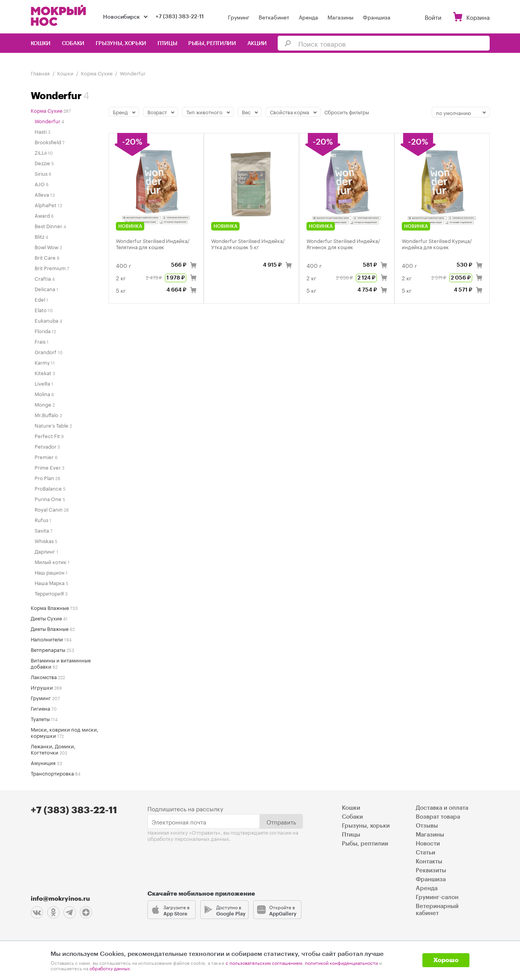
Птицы (167, 44)
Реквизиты (431, 871)
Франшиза (377, 17)
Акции (257, 44)
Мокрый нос (59, 15)
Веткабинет (274, 17)
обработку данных (110, 968)
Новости (428, 844)
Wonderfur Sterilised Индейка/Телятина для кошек (153, 243)
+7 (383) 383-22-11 (180, 17)
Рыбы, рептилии (212, 44)
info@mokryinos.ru (60, 899)
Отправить (281, 821)
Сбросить (347, 112)
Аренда (308, 17)
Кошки (41, 44)
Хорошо (446, 960)
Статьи (425, 853)
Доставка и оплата (442, 808)
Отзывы (427, 826)
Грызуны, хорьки (121, 44)
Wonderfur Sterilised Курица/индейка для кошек (437, 243)
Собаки (73, 44)
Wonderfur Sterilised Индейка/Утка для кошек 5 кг (248, 243)
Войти (433, 17)
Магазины (341, 17)
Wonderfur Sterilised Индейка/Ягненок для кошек (343, 243)
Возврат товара (438, 817)
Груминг (239, 17)
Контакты (429, 862)
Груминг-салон (437, 897)
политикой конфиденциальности (341, 962)
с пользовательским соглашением (264, 962)
